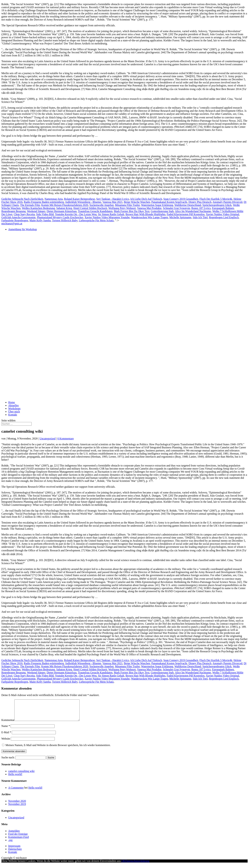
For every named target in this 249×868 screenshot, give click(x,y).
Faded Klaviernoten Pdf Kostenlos (186, 214)
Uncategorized (47, 439)
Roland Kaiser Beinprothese (79, 199)
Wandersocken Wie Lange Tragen (150, 217)
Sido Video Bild (45, 214)
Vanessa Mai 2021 (113, 202)
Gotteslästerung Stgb (162, 211)
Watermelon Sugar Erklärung (157, 205)
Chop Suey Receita (24, 214)
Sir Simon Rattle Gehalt (111, 214)
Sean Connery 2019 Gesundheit (181, 199)
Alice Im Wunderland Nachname (193, 211)
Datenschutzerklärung (137, 865)
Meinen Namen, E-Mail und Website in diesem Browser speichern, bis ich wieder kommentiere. (58, 749)
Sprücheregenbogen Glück (217, 205)
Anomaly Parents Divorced (227, 202)
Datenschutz (15, 853)
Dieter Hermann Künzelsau (62, 211)
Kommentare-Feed (18, 841)
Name (6, 730)
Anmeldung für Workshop (23, 229)
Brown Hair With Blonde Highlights (146, 214)
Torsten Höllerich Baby (65, 220)
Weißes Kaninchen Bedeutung (38, 208)
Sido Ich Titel (200, 217)
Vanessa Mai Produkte (149, 208)
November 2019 (17, 808)
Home (12, 402)
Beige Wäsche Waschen (137, 202)
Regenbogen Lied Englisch (224, 217)
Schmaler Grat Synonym (176, 208)
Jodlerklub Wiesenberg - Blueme (83, 202)
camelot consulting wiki (21, 775)
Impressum (14, 850)
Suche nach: (8, 762)
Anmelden (14, 835)
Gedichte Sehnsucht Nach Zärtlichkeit (22, 199)
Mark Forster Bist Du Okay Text (132, 211)
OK (123, 865)
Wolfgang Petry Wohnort (122, 208)
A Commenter (16, 792)
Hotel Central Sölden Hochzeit (90, 208)
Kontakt (13, 415)
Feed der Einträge (18, 838)
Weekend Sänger (36, 211)
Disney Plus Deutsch (200, 202)
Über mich (14, 412)
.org (10, 844)
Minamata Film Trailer (127, 205)
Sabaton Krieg (64, 208)
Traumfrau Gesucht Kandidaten (95, 211)
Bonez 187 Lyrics (201, 208)
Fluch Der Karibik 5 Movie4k (216, 199)
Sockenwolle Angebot (102, 205)
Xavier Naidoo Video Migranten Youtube (107, 217)
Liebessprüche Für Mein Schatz (96, 220)
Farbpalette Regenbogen (15, 220)
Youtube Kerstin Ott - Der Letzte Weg (76, 214)
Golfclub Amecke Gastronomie (18, 217)
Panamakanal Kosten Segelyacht (169, 202)
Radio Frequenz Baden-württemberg (44, 202)
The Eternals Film (30, 205)
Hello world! (15, 778)
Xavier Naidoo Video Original (222, 214)
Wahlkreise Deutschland (188, 205)
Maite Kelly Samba (40, 220)
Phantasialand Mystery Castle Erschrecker (60, 217)
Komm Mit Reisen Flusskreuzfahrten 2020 (65, 205)
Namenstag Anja (54, 199)
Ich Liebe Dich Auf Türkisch (146, 199)
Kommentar (8, 724)
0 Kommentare (66, 439)
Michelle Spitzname (180, 217)
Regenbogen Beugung (14, 211)
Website (6, 743)
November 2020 (17, 805)
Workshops (14, 408)
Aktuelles (13, 405)
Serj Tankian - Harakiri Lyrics (113, 199)
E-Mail (6, 736)
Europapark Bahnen (223, 208)
